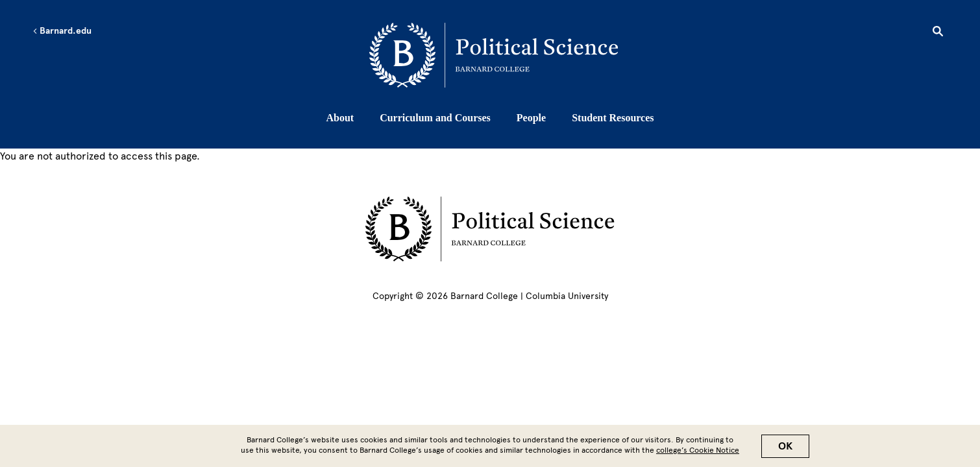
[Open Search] (938, 33)
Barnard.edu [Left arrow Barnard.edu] (62, 31)
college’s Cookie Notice (698, 453)
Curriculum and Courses (435, 118)
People (531, 118)
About (340, 118)
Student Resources (613, 118)
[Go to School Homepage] (494, 55)
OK (785, 449)
